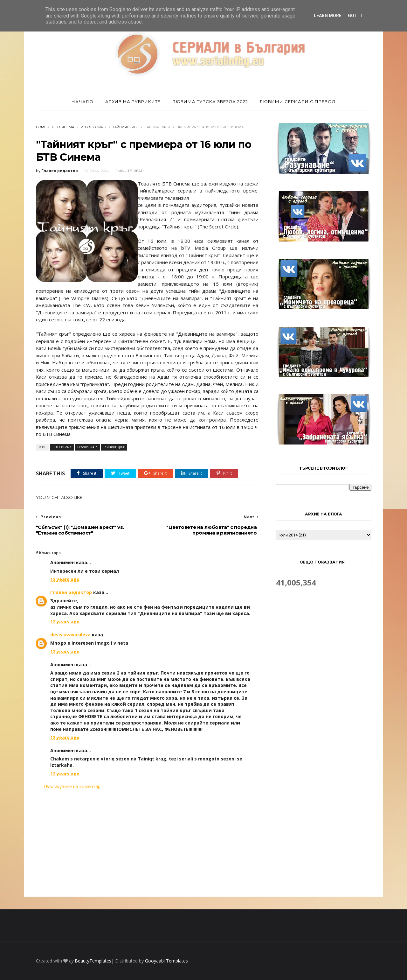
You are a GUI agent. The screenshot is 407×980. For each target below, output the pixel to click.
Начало (83, 101)
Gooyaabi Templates (166, 961)
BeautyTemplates (93, 961)
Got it (355, 16)
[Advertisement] (147, 843)
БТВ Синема (63, 127)
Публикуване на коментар (72, 786)
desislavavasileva (70, 635)
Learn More (328, 16)
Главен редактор (71, 592)
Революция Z (93, 127)
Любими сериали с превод (298, 101)
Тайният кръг (126, 127)
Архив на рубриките (133, 101)
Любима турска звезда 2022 (210, 101)
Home (41, 127)
